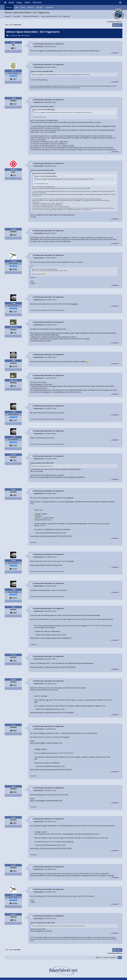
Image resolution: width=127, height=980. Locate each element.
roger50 (14, 261)
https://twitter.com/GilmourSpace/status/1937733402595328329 (51, 536)
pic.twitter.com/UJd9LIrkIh (51, 763)
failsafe (14, 229)
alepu (14, 361)
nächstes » (119, 22)
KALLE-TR (14, 170)
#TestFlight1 (41, 628)
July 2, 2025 (61, 766)
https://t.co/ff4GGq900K (46, 529)
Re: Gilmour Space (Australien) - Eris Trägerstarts (48, 44)
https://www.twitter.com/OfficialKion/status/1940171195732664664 (52, 713)
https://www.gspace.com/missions (41, 384)
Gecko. (14, 914)
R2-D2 (14, 98)
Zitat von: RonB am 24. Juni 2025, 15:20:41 (42, 463)
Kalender (31, 7)
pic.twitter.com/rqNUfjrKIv (62, 529)
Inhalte (11, 2)
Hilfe (17, 7)
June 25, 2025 (62, 533)
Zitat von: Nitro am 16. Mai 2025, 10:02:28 (42, 107)
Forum (19, 2)
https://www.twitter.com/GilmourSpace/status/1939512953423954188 (53, 667)
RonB (14, 303)
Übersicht (9, 7)
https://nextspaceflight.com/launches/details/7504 (46, 565)
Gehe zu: (98, 958)
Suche (23, 7)
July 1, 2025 (61, 709)
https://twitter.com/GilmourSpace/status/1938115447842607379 (51, 638)
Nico (14, 489)
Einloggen (40, 7)
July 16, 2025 (61, 845)
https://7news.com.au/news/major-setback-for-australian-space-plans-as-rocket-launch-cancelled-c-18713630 (65, 122)
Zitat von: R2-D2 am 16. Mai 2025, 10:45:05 (42, 170)
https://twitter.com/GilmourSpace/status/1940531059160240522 (51, 770)
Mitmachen (37, 2)
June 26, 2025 (62, 635)
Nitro (14, 71)
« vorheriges (111, 22)
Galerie (27, 2)
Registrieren (49, 7)
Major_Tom (14, 327)
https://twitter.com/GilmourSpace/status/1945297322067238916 (51, 848)
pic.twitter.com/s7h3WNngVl (64, 842)
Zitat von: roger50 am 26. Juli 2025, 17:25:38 (43, 923)
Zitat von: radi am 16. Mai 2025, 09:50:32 (42, 71)
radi (14, 42)
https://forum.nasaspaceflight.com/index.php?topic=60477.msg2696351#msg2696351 (58, 477)
